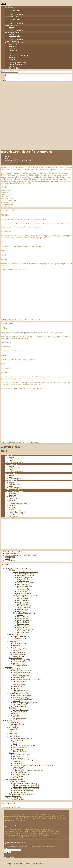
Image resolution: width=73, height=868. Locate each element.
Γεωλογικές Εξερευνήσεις (17, 652)
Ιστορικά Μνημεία (15, 669)
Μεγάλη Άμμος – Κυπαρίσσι (26, 575)
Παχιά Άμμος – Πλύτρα (24, 606)
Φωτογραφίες (10, 557)
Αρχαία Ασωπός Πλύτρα (21, 674)
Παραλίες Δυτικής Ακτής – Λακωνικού (25, 595)
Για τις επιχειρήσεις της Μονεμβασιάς (21, 555)
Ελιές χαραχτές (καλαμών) (21, 755)
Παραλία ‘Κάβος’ (7, 323)
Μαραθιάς (12, 59)
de (6, 79)
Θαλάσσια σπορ (14, 635)
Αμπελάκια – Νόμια (23, 590)
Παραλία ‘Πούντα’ (23, 617)
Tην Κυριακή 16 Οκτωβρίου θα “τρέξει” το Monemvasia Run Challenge (31, 837)
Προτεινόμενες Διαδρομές (17, 781)
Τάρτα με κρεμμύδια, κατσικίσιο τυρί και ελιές (28, 771)
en (6, 77)
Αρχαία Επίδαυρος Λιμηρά (21, 676)
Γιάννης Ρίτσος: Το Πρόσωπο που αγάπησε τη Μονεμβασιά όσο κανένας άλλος (33, 832)
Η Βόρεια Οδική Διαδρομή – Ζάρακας (25, 783)
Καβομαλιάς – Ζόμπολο (20, 649)
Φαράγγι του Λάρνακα (20, 663)
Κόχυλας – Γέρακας (23, 581)
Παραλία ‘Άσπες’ (22, 626)
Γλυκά (15, 742)
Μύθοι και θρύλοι (14, 11)
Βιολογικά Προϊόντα (19, 751)
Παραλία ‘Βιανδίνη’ (23, 600)
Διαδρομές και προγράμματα (14, 780)
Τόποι (11, 12)
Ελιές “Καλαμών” (18, 749)
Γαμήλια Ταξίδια (14, 722)
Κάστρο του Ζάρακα (19, 681)
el (5, 75)
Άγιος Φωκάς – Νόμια (24, 593)
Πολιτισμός (8, 667)
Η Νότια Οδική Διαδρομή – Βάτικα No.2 (26, 787)
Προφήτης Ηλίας (14, 68)
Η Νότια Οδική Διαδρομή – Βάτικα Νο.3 (26, 789)
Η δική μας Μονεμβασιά (13, 796)
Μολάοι (11, 61)
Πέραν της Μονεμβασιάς (13, 41)
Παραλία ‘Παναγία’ (23, 633)
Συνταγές (12, 753)
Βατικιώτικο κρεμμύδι (20, 747)
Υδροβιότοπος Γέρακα (20, 661)
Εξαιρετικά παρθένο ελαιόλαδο (23, 738)
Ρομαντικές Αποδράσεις (16, 724)
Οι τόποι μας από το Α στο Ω (14, 43)
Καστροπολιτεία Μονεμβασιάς (19, 55)
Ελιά (10, 54)
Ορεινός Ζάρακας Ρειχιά (17, 64)
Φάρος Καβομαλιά (19, 678)
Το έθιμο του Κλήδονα (20, 712)
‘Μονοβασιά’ (17, 717)
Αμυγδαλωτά (17, 756)
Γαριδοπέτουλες (18, 776)
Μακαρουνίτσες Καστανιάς (21, 774)
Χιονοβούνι (16, 645)
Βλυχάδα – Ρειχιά (22, 579)
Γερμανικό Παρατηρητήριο (21, 692)
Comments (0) (36, 320)
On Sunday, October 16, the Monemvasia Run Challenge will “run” (29, 835)
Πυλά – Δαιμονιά (22, 609)
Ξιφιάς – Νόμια (22, 592)
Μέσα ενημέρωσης (13, 553)
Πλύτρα (11, 66)
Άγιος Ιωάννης (13, 45)
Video (7, 559)
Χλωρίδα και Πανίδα (15, 658)
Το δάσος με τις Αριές (20, 665)
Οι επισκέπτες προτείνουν (17, 799)
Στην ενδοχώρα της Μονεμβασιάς (23, 790)
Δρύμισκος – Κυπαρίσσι (24, 577)
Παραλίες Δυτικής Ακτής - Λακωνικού (21, 320)
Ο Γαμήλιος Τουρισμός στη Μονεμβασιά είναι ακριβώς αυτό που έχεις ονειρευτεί (34, 833)
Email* (13, 849)
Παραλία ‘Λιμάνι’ (22, 599)
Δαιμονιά (12, 52)
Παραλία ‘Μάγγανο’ (23, 618)
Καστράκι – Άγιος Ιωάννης (25, 583)
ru (5, 80)
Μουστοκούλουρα (19, 758)
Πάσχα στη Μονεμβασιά (21, 710)
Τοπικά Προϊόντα (14, 737)
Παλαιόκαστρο (17, 686)
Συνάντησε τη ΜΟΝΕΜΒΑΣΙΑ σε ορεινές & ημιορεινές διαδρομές (29, 830)
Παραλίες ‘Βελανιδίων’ (24, 631)
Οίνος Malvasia (18, 740)
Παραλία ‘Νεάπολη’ (23, 622)
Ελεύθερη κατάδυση (19, 638)
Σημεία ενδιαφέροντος (16, 14)
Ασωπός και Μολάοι (11, 25)
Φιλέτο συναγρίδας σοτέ (20, 772)
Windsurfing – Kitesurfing (21, 636)
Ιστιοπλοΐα (16, 640)
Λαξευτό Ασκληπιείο (19, 683)
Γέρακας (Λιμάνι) (14, 50)
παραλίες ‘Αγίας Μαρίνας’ (25, 629)
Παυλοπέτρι (17, 688)
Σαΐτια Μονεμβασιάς (19, 778)
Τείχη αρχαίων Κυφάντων (21, 690)
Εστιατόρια (12, 731)
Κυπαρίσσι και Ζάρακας (13, 32)
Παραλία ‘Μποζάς (8, 210)
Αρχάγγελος (13, 47)
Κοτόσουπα (16, 762)
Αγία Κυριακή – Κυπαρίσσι (25, 574)
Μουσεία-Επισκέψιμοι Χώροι (18, 694)
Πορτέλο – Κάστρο (23, 588)
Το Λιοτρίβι (16, 701)
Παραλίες (8, 162)
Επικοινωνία (10, 561)
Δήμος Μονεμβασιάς (14, 552)
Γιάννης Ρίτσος (14, 713)
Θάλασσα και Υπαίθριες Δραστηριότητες (18, 160)
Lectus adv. (42, 864)
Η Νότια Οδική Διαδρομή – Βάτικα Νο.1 (26, 785)
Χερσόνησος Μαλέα (19, 643)
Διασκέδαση (13, 735)
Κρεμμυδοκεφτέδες (19, 767)
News (7, 158)
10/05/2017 (4, 320)
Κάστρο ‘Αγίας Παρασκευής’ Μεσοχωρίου (26, 679)
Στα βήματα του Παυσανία (21, 672)
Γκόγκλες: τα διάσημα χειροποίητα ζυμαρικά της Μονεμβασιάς (33, 765)
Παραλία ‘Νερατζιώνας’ (24, 620)
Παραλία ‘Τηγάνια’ (23, 602)
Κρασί (15, 744)
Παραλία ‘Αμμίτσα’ (23, 624)
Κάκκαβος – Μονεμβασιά (25, 586)
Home (7, 157)
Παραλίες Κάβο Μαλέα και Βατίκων (24, 613)
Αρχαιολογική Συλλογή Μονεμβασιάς (25, 703)
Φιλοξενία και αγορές (12, 728)
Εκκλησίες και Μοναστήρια (18, 704)
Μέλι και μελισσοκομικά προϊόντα (24, 746)
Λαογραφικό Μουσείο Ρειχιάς (22, 695)
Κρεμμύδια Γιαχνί (18, 769)
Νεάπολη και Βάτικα (11, 16)
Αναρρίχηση (13, 647)
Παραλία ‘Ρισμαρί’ (23, 627)
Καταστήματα (13, 733)
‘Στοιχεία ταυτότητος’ (20, 719)
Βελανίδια (12, 48)
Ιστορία (11, 9)
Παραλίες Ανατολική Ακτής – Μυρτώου (25, 572)
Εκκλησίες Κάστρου (19, 706)
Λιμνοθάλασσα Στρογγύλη (21, 660)
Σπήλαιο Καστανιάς (19, 654)
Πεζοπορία (12, 642)
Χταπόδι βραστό (18, 764)
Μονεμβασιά (9, 7)
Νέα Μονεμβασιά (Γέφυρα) (18, 63)
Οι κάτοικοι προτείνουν (16, 798)
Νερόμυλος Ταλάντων (20, 685)
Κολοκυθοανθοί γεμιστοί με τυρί (23, 760)
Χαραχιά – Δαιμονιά (23, 608)
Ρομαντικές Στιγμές (11, 721)
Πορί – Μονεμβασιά (23, 584)
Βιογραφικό (16, 715)
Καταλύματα (13, 729)
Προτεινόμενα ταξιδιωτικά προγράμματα (22, 794)
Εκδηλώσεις (13, 708)
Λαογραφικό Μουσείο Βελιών (22, 699)
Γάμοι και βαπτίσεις (15, 726)
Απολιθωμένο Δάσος (19, 656)
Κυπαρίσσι (12, 57)
